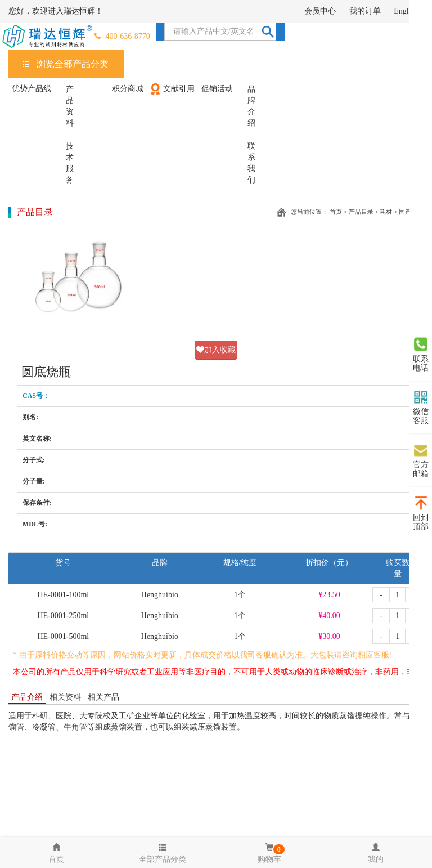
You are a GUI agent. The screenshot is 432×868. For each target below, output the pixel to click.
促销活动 (217, 89)
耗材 (386, 212)
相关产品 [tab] (103, 697)
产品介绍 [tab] (27, 697)
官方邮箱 (421, 460)
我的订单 (365, 11)
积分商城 (128, 89)
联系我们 (251, 163)
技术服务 (69, 163)
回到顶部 (421, 513)
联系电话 (421, 355)
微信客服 (421, 408)
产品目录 (361, 212)
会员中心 (320, 11)
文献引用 (172, 89)
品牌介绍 (251, 106)
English (406, 11)
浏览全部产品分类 (73, 64)
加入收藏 (216, 350)
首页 (336, 212)
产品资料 (69, 106)
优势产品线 (31, 89)
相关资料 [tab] (65, 697)
